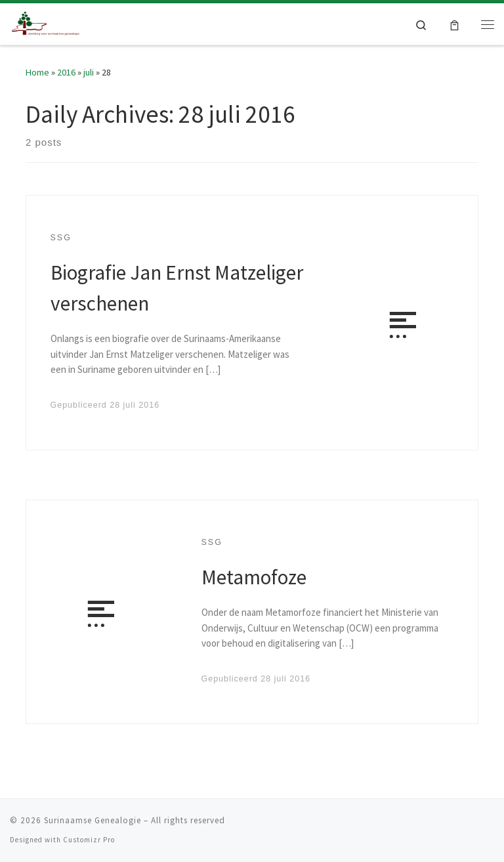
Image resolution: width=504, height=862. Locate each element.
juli (89, 72)
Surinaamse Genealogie (93, 820)
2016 (66, 72)
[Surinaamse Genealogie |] (47, 22)
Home (37, 72)
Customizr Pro (89, 840)
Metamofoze (254, 577)
